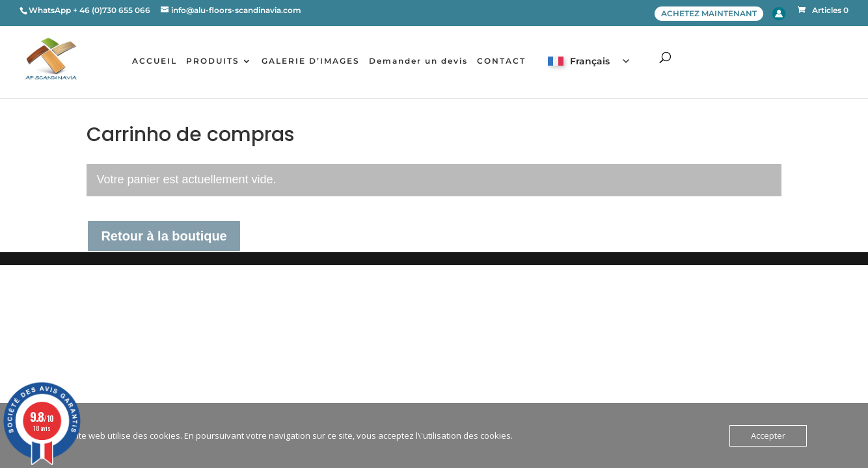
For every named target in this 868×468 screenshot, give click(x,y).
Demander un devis (418, 61)
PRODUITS (213, 61)
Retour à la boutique (164, 236)
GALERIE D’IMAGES (311, 61)
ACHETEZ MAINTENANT (709, 13)
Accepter (768, 435)
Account (779, 14)
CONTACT (501, 61)
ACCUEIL (155, 61)
